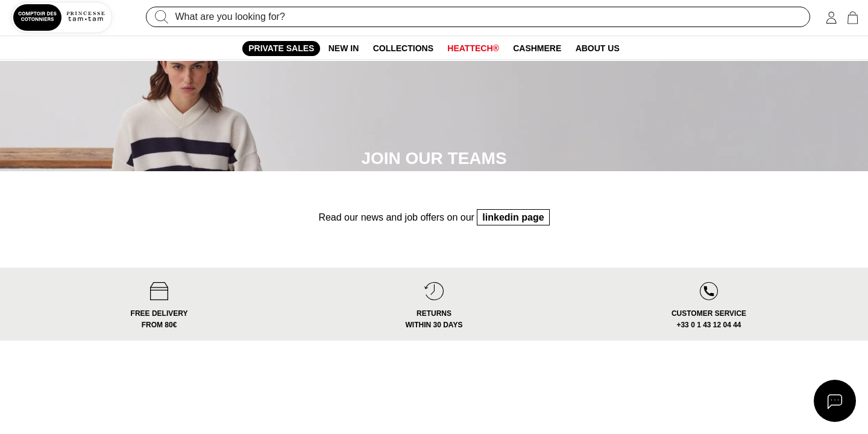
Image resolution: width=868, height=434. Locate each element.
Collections (403, 48)
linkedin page (513, 237)
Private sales (281, 48)
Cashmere (537, 48)
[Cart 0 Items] (853, 18)
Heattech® (473, 48)
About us (598, 48)
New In (344, 48)
